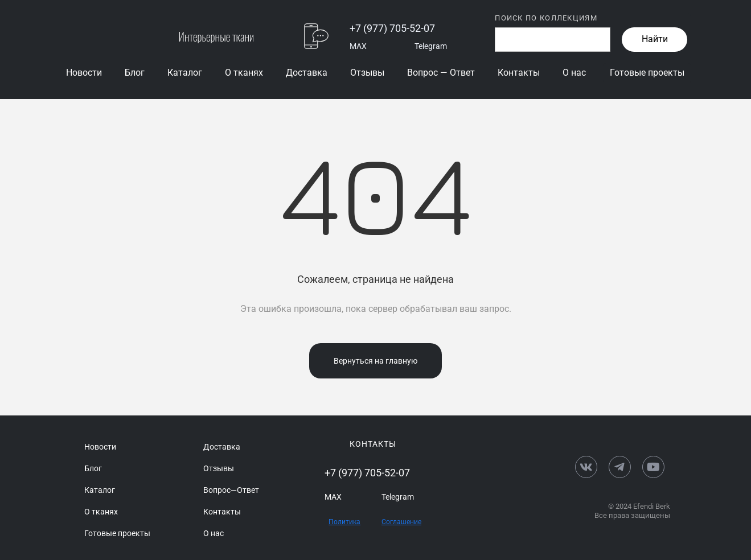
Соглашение (401, 522)
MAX (358, 46)
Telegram (431, 46)
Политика (344, 522)
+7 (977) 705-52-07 (392, 28)
